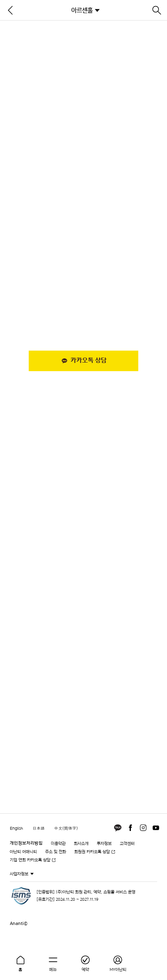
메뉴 (53, 969)
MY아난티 (118, 969)
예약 (85, 969)
